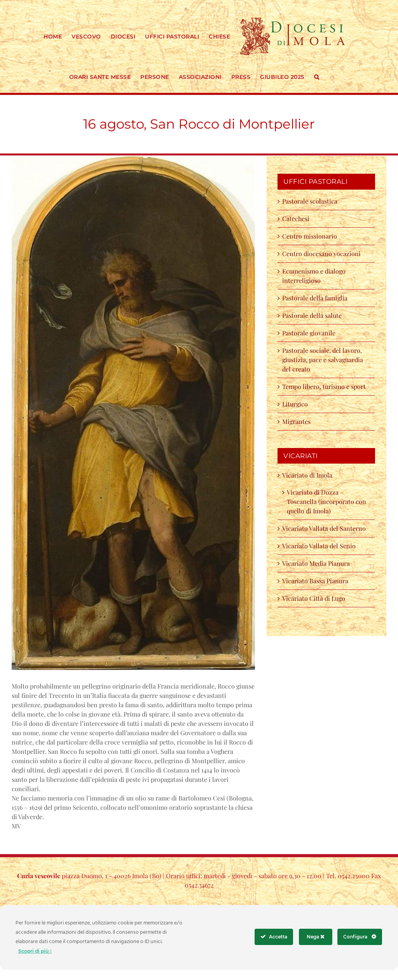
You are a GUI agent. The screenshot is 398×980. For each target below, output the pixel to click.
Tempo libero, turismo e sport (324, 386)
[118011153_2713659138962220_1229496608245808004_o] (133, 413)
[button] (317, 76)
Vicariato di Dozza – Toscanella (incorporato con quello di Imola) (326, 501)
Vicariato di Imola (307, 475)
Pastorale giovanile (309, 333)
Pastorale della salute (312, 315)
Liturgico (295, 404)
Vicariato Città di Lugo (314, 598)
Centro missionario (310, 236)
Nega (316, 937)
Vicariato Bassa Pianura (315, 581)
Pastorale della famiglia (315, 298)
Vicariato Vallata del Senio (319, 546)
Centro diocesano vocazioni (323, 254)
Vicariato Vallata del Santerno (324, 528)
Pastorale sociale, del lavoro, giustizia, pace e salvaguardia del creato (323, 360)
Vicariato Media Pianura (316, 563)
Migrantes (296, 421)
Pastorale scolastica (310, 201)
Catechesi (296, 219)
